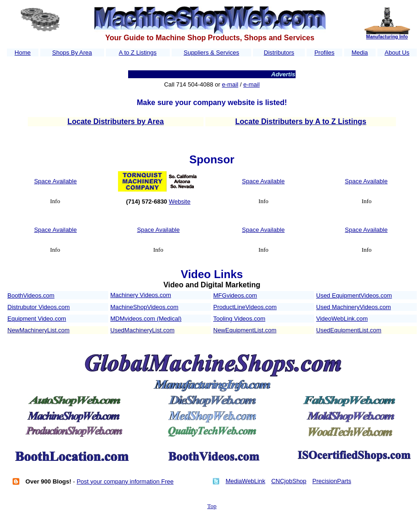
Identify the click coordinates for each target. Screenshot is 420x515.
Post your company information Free (125, 481)
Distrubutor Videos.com (39, 307)
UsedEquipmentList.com (349, 330)
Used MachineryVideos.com (354, 307)
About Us (397, 53)
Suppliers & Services (211, 53)
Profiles (324, 53)
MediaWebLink (246, 481)
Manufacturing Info (387, 37)
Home (23, 53)
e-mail (230, 84)
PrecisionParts (332, 481)
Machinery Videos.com (141, 295)
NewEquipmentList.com (245, 330)
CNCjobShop (289, 481)
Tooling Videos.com (239, 319)
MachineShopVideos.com (145, 307)
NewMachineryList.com (38, 330)
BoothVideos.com (31, 295)
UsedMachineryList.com (143, 330)
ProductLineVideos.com (245, 307)
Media (360, 53)
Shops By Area (72, 53)
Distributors (279, 53)
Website (180, 202)
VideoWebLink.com (342, 319)
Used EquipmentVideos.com (354, 295)
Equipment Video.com (37, 319)
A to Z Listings (138, 53)
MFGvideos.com (235, 295)
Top (212, 506)
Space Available (56, 181)
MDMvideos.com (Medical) (146, 319)
